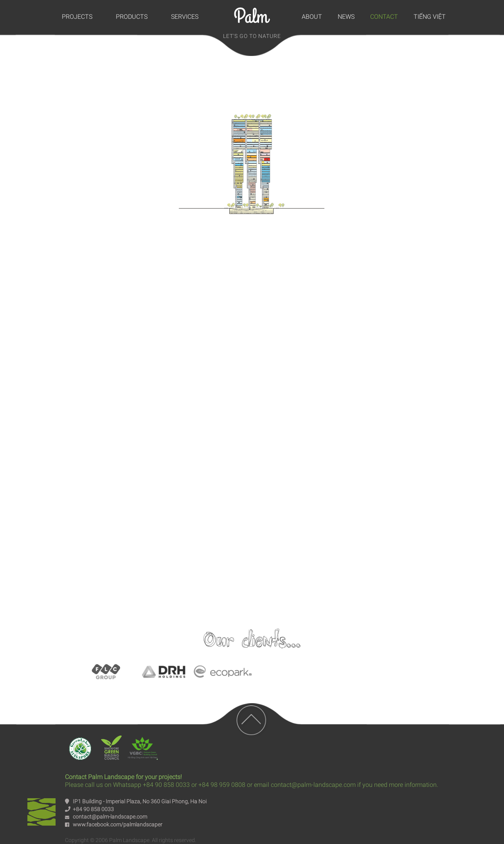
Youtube (252, 504)
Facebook (185, 504)
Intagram (319, 504)
